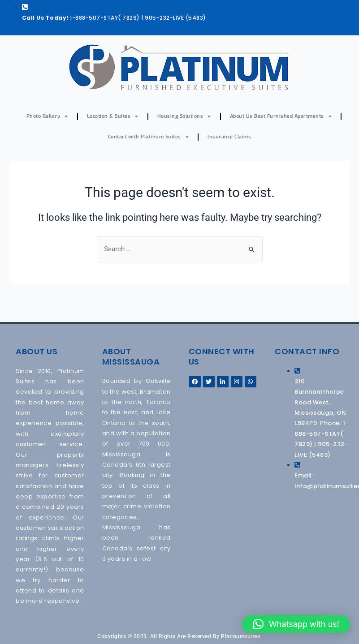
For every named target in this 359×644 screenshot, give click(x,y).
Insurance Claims (229, 137)
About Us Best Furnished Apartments (281, 116)
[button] (296, 624)
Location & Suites (113, 116)
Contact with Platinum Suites (149, 137)
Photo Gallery (47, 116)
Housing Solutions (184, 116)
